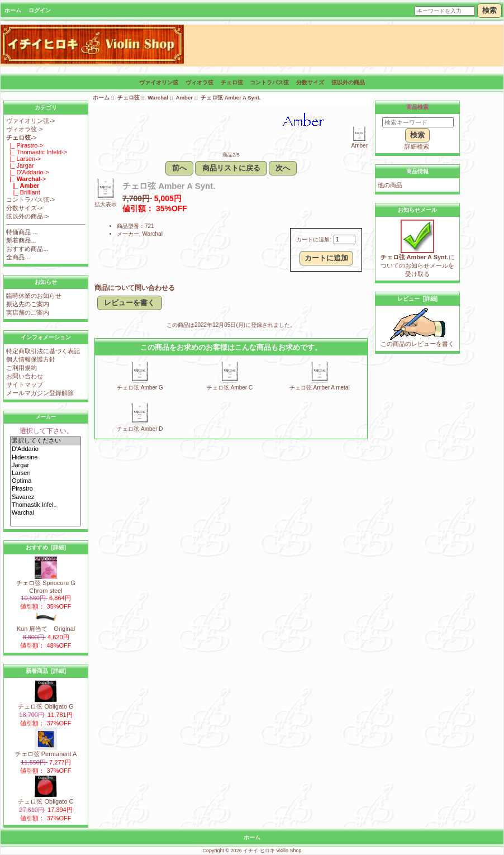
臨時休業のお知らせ (34, 296)
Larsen (46, 473)
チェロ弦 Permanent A (46, 751)
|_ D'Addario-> (27, 172)
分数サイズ (310, 82)
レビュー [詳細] (417, 299)
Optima (46, 481)
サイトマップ (25, 384)
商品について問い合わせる (135, 288)
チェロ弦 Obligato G (46, 703)
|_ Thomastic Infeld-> (37, 152)
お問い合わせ (25, 376)
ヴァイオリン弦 (159, 82)
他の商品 (390, 185)
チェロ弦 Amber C (230, 388)
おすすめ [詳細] (46, 547)
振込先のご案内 (28, 304)
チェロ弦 (129, 98)
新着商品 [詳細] (46, 671)
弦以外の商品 (348, 82)
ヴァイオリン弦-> (30, 121)
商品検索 (417, 107)
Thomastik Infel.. (46, 505)
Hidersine (46, 458)
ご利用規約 (22, 368)
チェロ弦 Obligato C (46, 798)
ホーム (13, 10)
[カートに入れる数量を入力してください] (344, 239)
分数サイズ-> (24, 208)
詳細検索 (417, 146)
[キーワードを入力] (445, 11)
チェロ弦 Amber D (140, 429)
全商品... (18, 257)
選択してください (46, 441)
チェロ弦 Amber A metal (320, 388)
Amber (184, 98)
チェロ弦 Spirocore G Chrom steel (46, 584)
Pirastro (46, 489)
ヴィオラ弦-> (24, 129)
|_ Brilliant (23, 192)
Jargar (46, 465)
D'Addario (46, 449)
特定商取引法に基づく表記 (43, 351)
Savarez (46, 497)
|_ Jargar (20, 165)
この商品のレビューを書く (417, 341)
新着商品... (21, 240)
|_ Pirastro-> (25, 145)
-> (21, 137)
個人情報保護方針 (31, 359)
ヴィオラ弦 (199, 82)
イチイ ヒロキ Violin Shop (272, 851)
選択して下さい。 (46, 431)
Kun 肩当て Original (46, 626)
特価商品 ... (22, 232)
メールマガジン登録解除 (40, 393)
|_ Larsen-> (23, 159)
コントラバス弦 (269, 82)
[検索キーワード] (418, 122)
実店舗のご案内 (28, 312)
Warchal (46, 513)
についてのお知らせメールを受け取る (418, 262)
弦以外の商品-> (27, 216)
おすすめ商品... (27, 249)
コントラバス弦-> (30, 199)
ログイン (40, 10)
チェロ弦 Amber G (140, 388)
